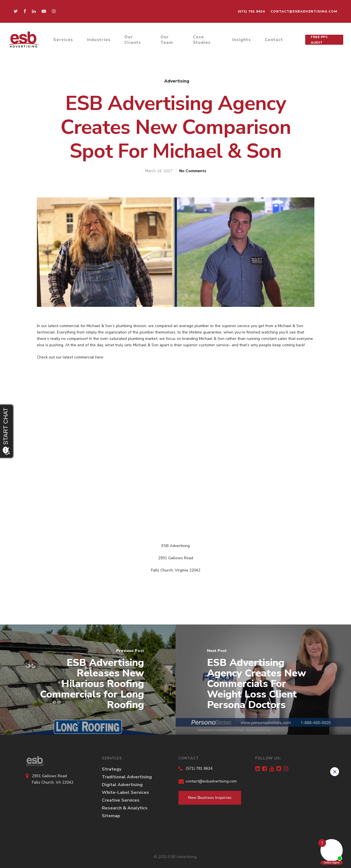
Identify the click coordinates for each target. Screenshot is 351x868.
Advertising (177, 81)
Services (63, 40)
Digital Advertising (122, 785)
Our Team (167, 40)
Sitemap (111, 816)
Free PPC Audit (319, 40)
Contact (274, 40)
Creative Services (121, 800)
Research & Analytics (125, 808)
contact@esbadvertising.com (304, 11)
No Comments (193, 171)
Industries (99, 40)
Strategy (112, 769)
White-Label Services (125, 792)
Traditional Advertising (127, 777)
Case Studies (202, 40)
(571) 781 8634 (251, 11)
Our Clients (133, 40)
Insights (242, 40)
